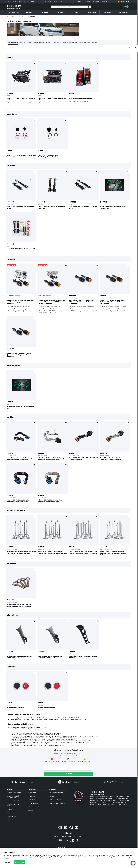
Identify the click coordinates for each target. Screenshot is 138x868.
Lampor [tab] (37, 43)
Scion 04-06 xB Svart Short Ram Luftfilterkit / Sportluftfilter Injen (83, 459)
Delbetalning (33, 793)
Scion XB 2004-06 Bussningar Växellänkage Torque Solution (48, 156)
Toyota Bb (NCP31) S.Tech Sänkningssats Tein (20, 407)
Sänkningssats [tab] (76, 43)
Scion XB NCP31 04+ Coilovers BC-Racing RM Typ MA (51, 208)
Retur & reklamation (35, 807)
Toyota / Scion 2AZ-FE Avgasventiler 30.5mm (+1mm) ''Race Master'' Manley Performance (113, 553)
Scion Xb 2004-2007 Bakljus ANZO (81, 98)
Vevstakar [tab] (98, 43)
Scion (24, 17)
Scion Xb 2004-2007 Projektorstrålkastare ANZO (52, 99)
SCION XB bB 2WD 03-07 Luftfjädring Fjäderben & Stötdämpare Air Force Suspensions (81, 302)
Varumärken (123, 12)
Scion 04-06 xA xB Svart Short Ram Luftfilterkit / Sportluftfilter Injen (18, 501)
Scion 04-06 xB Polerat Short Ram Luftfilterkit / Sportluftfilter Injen (111, 459)
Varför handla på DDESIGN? (58, 803)
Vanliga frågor (33, 810)
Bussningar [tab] (23, 43)
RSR (8, 247)
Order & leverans (34, 803)
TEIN (101, 205)
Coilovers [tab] (31, 43)
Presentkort (12, 813)
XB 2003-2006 (32, 17)
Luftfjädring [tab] (51, 43)
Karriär (52, 796)
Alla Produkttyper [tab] (13, 43)
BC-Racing (10, 205)
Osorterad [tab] (68, 43)
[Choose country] (124, 2)
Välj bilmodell (14, 12)
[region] (68, 81)
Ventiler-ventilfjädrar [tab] (88, 43)
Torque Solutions (11, 153)
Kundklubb (32, 796)
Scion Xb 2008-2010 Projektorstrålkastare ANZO (21, 99)
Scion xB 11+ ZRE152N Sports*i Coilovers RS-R (21, 250)
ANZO (8, 96)
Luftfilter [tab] (43, 43)
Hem (9, 17)
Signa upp (68, 774)
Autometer (10, 654)
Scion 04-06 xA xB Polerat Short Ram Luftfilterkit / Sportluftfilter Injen (50, 501)
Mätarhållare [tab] (59, 43)
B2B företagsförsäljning (57, 793)
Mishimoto (9, 705)
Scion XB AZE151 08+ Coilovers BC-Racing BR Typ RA (83, 208)
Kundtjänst (32, 800)
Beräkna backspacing (15, 793)
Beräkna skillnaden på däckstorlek (15, 805)
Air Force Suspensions (13, 298)
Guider (10, 809)
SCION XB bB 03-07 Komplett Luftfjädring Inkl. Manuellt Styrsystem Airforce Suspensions (20, 302)
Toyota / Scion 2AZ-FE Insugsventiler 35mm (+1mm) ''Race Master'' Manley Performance (83, 552)
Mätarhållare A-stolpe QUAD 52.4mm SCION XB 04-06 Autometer (83, 657)
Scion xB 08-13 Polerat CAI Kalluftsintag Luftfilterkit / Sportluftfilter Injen (51, 459)
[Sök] (71, 7)
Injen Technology (11, 456)
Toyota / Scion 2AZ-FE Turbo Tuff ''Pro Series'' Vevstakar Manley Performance (19, 606)
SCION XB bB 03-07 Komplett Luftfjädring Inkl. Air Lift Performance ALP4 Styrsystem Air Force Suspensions (52, 302)
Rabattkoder (12, 816)
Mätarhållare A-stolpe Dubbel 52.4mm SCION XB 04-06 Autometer (19, 657)
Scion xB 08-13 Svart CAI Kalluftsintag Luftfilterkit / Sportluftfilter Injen (19, 459)
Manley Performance (12, 549)
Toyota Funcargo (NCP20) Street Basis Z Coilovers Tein (113, 208)
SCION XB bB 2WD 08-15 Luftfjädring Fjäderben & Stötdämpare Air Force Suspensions (112, 302)
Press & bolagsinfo (55, 800)
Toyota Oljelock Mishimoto (15, 708)
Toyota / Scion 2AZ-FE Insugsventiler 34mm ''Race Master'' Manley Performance (21, 552)
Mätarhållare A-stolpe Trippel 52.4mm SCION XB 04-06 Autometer (50, 657)
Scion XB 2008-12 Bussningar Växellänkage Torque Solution (21, 156)
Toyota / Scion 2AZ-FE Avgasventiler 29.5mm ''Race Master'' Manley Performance (52, 552)
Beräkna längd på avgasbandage (14, 797)
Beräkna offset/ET (14, 801)
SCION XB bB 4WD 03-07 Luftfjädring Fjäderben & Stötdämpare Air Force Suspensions (19, 355)
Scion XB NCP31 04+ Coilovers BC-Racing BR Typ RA (21, 208)
